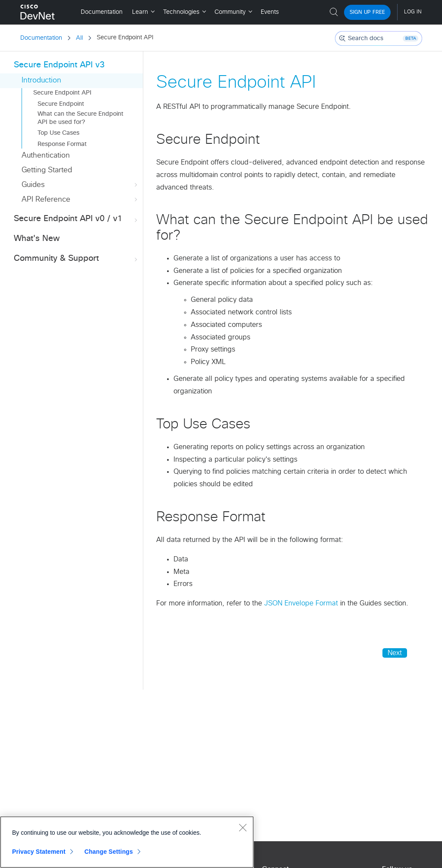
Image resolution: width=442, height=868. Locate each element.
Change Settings (109, 852)
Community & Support (76, 259)
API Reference (80, 200)
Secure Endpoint (61, 104)
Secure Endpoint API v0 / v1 (76, 219)
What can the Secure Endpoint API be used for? (81, 118)
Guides (80, 185)
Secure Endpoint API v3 (59, 65)
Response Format (62, 144)
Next (395, 653)
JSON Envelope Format (301, 603)
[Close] (243, 827)
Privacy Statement (39, 852)
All (79, 38)
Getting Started (47, 170)
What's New (37, 239)
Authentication (46, 156)
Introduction (41, 81)
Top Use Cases (58, 133)
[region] (127, 842)
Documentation (41, 38)
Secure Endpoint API (62, 93)
